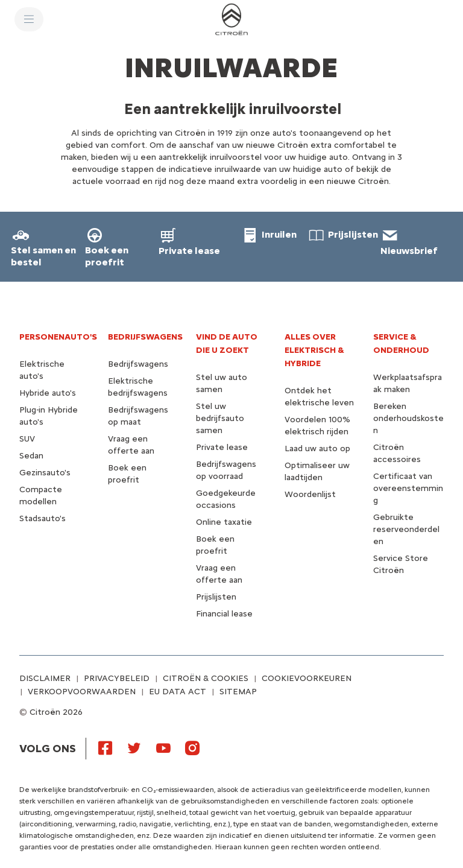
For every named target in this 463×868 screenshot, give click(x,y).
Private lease (222, 447)
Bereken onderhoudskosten (408, 418)
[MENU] (29, 19)
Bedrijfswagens (138, 364)
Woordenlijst (310, 494)
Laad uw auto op (317, 448)
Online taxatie (224, 522)
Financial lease (224, 614)
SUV (27, 439)
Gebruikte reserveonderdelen (406, 529)
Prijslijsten (216, 597)
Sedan (31, 456)
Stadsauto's (43, 518)
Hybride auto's (48, 393)
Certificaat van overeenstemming (408, 488)
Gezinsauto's (45, 473)
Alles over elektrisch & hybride (314, 350)
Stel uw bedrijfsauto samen (220, 418)
